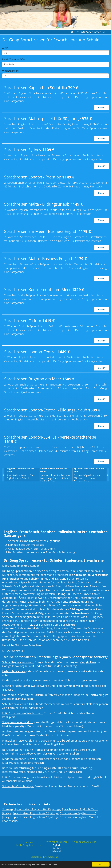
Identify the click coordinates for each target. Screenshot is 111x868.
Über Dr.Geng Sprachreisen (28, 845)
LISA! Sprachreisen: (14, 777)
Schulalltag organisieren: (18, 662)
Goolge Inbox (11, 666)
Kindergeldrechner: (14, 759)
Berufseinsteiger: (13, 750)
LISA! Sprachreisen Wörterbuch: (22, 713)
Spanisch (25, 621)
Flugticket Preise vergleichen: (21, 741)
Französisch (10, 621)
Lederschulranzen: (14, 671)
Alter (5, 48)
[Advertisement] (55, 507)
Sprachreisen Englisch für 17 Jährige (36, 817)
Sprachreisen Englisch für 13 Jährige (37, 809)
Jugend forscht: (12, 686)
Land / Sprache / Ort (14, 59)
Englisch (97, 617)
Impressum (28, 842)
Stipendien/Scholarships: (18, 786)
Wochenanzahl (11, 71)
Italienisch (44, 621)
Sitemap (8, 809)
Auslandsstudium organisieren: (22, 731)
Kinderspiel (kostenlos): (17, 680)
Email (85, 640)
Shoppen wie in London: (17, 722)
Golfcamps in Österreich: (18, 695)
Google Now (88, 662)
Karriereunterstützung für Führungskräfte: (30, 768)
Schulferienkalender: (15, 704)
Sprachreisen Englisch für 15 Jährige (36, 813)
